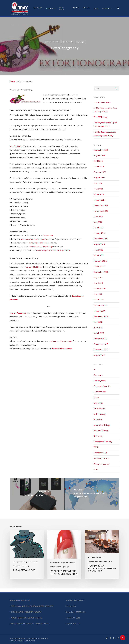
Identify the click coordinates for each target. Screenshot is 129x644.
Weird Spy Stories (101, 464)
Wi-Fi (96, 469)
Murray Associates (18, 313)
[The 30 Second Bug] (27, 554)
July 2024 (98, 183)
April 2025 (98, 161)
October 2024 (100, 172)
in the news (48, 235)
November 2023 (101, 211)
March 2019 (99, 300)
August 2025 (99, 155)
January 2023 (100, 233)
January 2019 (100, 311)
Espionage (80, 42)
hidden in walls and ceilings (41, 246)
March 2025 (99, 167)
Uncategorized (100, 453)
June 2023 (98, 216)
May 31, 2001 (16, 146)
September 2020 (101, 272)
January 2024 (100, 200)
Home (12, 81)
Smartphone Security (103, 442)
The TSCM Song (101, 117)
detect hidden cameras (62, 349)
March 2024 (99, 194)
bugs (31, 243)
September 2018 (101, 316)
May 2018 (98, 322)
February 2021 (100, 261)
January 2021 (100, 266)
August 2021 (99, 244)
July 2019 (98, 294)
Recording (98, 436)
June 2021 (98, 250)
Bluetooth (98, 375)
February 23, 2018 (33, 267)
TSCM (96, 447)
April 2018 (98, 327)
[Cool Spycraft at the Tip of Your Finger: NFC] (64, 554)
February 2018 (100, 339)
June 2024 (98, 189)
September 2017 (101, 350)
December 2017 (101, 344)
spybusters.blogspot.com (61, 341)
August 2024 (99, 178)
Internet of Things (102, 425)
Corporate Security (52, 42)
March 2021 (99, 255)
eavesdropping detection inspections (54, 250)
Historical (98, 419)
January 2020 (100, 289)
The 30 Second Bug (102, 102)
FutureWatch (100, 408)
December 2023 (101, 205)
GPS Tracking (100, 414)
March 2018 (99, 333)
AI (95, 369)
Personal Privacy (101, 431)
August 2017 (99, 355)
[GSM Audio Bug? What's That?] (37, 494)
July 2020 (98, 278)
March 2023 (99, 228)
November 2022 (101, 239)
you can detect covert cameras (35, 239)
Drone (96, 397)
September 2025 (101, 150)
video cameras (41, 243)
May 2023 (98, 222)
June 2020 (98, 283)
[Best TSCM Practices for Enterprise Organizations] (92, 494)
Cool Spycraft (100, 381)
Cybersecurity (68, 42)
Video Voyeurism (101, 458)
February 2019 (100, 305)
